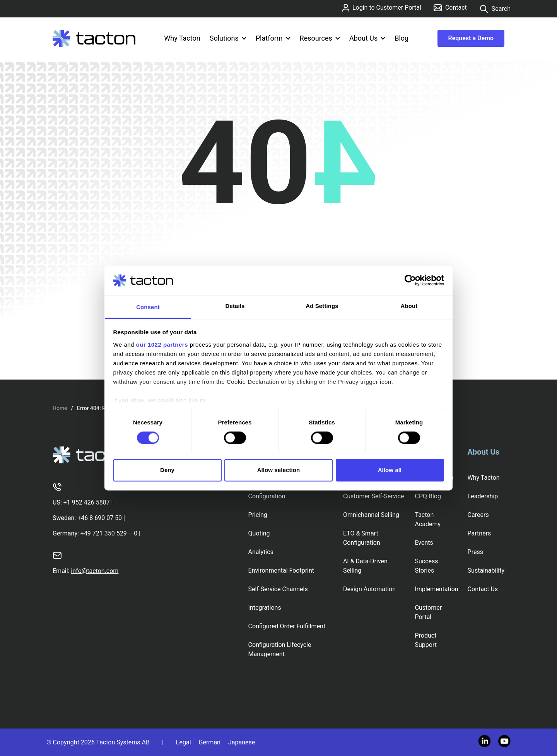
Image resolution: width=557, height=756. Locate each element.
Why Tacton (182, 38)
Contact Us (483, 589)
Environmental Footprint (281, 570)
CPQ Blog (428, 496)
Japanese (242, 742)
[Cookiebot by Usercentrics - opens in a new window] (410, 281)
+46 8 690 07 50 (100, 518)
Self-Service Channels (278, 589)
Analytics (261, 552)
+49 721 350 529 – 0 (109, 533)
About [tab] (409, 306)
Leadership (483, 496)
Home (60, 408)
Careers (478, 515)
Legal (184, 742)
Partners (479, 533)
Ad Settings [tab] (322, 306)
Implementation (436, 589)
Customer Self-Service (374, 496)
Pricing (258, 515)
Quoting (259, 533)
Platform (273, 38)
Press (475, 552)
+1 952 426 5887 (87, 502)
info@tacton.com (95, 571)
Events (424, 543)
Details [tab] (235, 306)
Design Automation (369, 589)
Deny (167, 470)
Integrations (265, 608)
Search (495, 9)
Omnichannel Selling (371, 515)
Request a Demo (471, 38)
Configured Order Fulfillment (287, 626)
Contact (450, 8)
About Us (367, 38)
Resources (320, 38)
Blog (402, 38)
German (210, 742)
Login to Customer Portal (382, 8)
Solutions (228, 38)
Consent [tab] (148, 307)
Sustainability (486, 570)
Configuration (267, 496)
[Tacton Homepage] (94, 38)
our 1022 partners (162, 345)
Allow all (390, 470)
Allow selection (279, 470)
